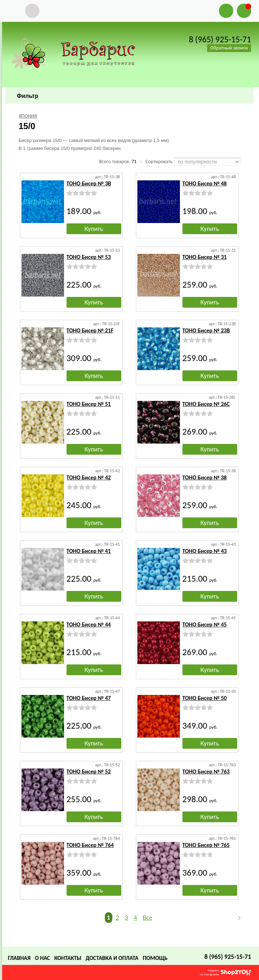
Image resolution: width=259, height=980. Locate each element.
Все (147, 918)
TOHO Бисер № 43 (205, 551)
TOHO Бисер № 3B (89, 183)
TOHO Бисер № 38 (205, 477)
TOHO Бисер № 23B (206, 330)
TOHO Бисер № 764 (90, 845)
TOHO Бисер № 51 (89, 404)
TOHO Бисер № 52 (89, 771)
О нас (42, 958)
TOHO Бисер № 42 (89, 477)
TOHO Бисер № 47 (89, 698)
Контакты (68, 958)
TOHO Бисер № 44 (89, 624)
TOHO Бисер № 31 (205, 257)
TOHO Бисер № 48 (205, 183)
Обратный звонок (229, 48)
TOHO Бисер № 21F (90, 330)
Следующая (236, 918)
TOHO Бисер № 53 (89, 257)
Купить (94, 229)
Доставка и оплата (112, 958)
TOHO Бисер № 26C (206, 404)
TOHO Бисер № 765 (206, 845)
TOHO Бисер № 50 (205, 698)
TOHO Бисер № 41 (89, 551)
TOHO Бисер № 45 (205, 624)
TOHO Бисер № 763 (206, 771)
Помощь (155, 958)
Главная (19, 958)
